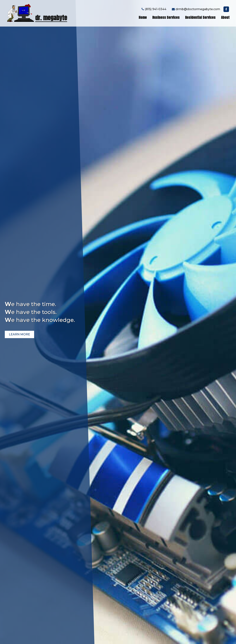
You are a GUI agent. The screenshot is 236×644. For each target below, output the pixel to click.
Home (143, 18)
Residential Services (200, 18)
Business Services (166, 18)
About (225, 18)
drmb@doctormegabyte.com (196, 9)
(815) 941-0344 (154, 9)
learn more (19, 334)
